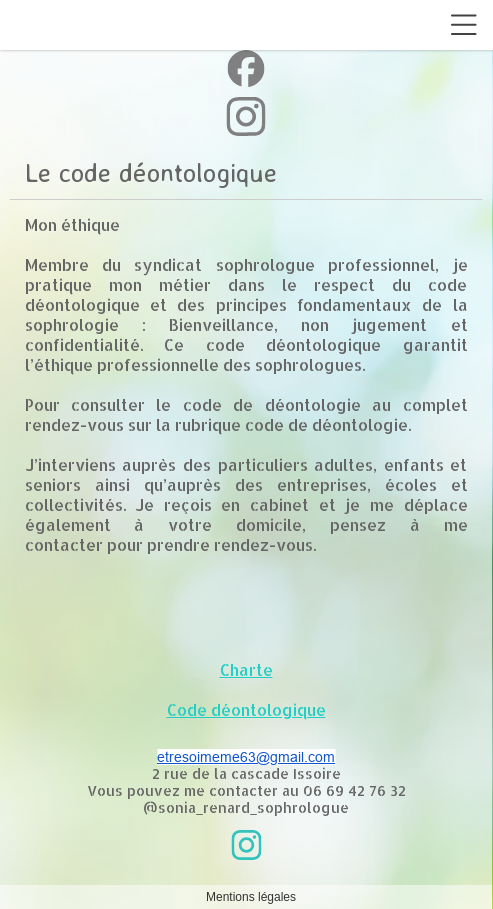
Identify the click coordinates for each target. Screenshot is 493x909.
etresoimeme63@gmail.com (246, 757)
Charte (246, 669)
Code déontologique (246, 709)
